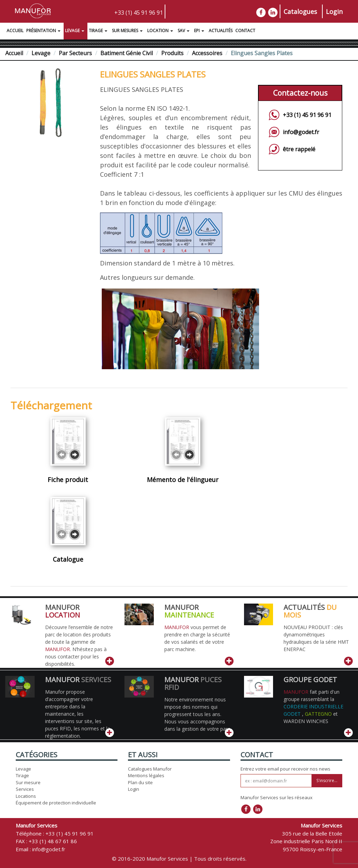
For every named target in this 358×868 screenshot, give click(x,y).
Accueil (15, 31)
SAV (184, 31)
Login (334, 12)
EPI (200, 31)
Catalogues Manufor (150, 769)
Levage (76, 31)
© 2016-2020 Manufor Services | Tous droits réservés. (179, 859)
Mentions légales (146, 775)
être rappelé (299, 149)
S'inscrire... (327, 781)
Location (161, 31)
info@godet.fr (301, 132)
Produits (172, 53)
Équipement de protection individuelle (56, 803)
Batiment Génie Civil (127, 53)
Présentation (44, 31)
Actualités (221, 31)
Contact (245, 31)
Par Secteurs (75, 53)
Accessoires (207, 53)
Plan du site (140, 782)
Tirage (99, 31)
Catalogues (300, 12)
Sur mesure (28, 782)
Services (25, 789)
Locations (26, 796)
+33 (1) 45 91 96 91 (139, 13)
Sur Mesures (128, 31)
